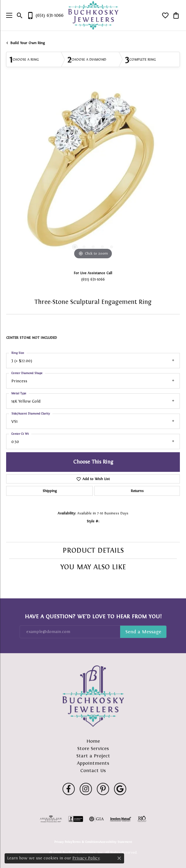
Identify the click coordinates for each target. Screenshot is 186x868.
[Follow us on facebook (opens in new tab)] (69, 789)
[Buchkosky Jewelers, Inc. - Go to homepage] (93, 696)
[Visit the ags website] (51, 819)
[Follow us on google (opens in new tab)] (120, 789)
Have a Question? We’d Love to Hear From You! (93, 616)
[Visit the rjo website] (142, 819)
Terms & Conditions (86, 842)
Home (93, 741)
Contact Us (93, 770)
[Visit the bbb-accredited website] (76, 819)
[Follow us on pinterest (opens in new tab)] (103, 789)
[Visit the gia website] (97, 819)
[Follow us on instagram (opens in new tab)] (86, 789)
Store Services (93, 748)
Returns (137, 491)
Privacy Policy (63, 842)
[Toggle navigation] (8, 15)
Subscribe (143, 632)
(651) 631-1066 (93, 279)
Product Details (93, 550)
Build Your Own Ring (28, 43)
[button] (20, 15)
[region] (93, 174)
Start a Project (93, 756)
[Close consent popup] (119, 858)
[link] (45, 15)
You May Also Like (93, 567)
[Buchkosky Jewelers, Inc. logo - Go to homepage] (93, 15)
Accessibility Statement (116, 842)
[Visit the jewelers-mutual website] (121, 819)
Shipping (50, 491)
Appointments (93, 763)
